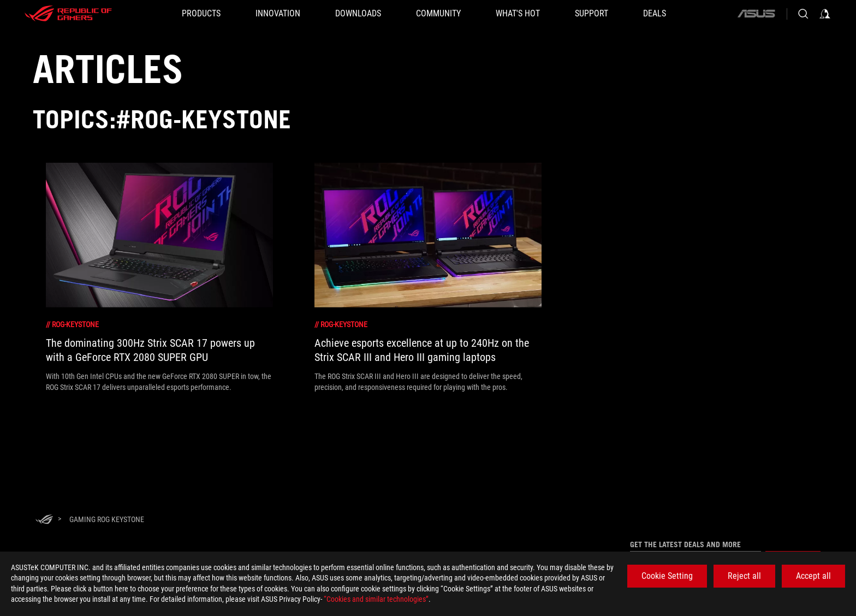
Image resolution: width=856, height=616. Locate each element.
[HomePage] (44, 520)
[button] (201, 14)
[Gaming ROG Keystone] (107, 519)
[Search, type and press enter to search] (803, 14)
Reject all (744, 576)
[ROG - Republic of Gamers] (68, 14)
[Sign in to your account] (825, 14)
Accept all (813, 576)
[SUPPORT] (592, 14)
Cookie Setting (667, 576)
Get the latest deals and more (685, 544)
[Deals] (655, 14)
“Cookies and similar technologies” (376, 599)
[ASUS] (756, 14)
